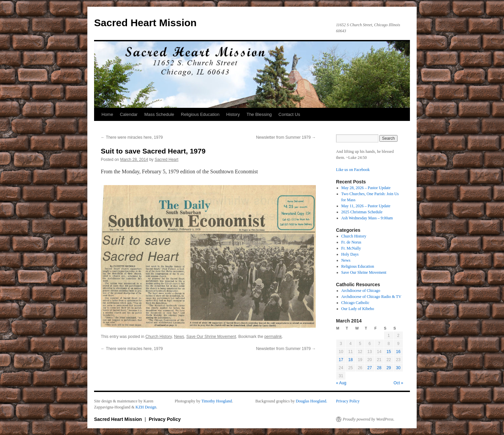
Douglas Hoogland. (311, 401)
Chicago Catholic (355, 303)
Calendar (129, 114)
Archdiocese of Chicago (361, 291)
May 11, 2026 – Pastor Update (366, 206)
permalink (273, 337)
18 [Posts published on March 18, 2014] (350, 360)
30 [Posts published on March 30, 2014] (398, 368)
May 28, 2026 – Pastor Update (366, 188)
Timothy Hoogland (217, 401)
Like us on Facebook (353, 170)
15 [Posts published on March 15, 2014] (389, 352)
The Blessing (259, 114)
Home (107, 114)
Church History (159, 337)
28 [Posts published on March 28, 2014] (379, 368)
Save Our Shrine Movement (211, 337)
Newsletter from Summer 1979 (286, 137)
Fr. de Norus (351, 242)
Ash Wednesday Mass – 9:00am (367, 218)
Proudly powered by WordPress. (369, 419)
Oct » (398, 383)
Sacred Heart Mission (145, 23)
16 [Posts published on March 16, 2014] (398, 352)
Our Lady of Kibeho (358, 309)
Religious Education (200, 114)
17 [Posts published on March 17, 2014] (341, 360)
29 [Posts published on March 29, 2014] (389, 368)
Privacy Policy (348, 401)
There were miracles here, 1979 (132, 137)
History (233, 114)
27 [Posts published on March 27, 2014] (369, 368)
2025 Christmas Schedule (362, 212)
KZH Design (146, 407)
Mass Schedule (159, 114)
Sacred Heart (166, 160)
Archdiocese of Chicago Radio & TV (371, 297)
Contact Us (289, 114)
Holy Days (350, 254)
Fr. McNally (351, 248)
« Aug (341, 383)
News (179, 337)
